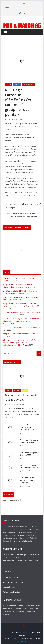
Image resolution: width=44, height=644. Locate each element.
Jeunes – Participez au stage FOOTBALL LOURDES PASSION (28, 427)
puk (21, 119)
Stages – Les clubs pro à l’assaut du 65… (21, 397)
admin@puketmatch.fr (16, 582)
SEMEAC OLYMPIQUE (29, 85)
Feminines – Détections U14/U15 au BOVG (29, 441)
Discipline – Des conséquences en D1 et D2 (19, 334)
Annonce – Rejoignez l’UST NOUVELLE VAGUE (29, 466)
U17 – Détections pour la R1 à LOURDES (29, 454)
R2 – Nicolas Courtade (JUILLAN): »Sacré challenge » (22, 206)
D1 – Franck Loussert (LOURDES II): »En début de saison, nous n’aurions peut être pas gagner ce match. (21, 321)
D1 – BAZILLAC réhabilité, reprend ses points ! (21, 327)
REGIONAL (17, 85)
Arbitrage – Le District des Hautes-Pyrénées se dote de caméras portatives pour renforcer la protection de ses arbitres (21, 343)
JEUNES (25, 390)
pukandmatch (17, 587)
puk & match (15, 592)
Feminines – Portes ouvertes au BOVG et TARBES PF (28, 480)
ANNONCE (17, 390)
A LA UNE (8, 85)
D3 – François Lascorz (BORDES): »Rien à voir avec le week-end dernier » (22, 215)
